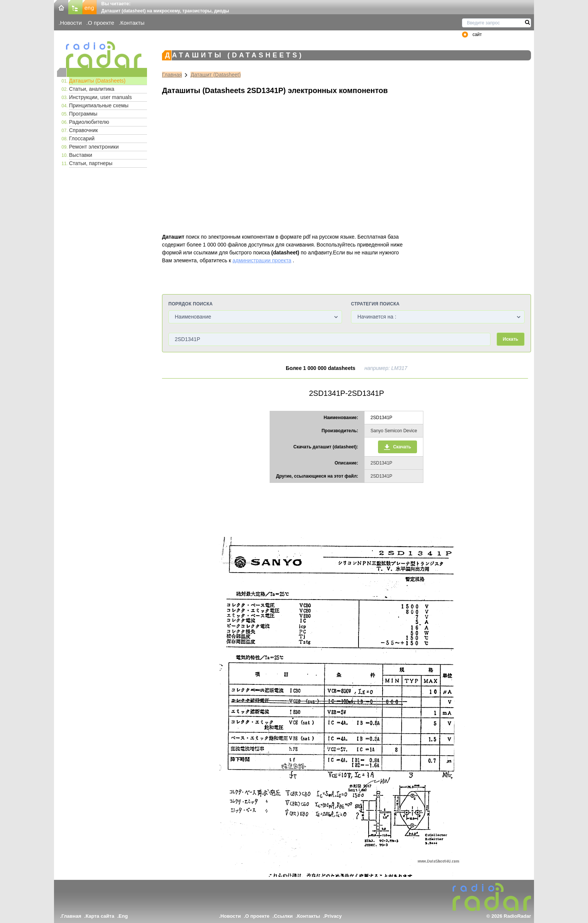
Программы (83, 114)
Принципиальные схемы (99, 105)
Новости (71, 23)
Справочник (83, 130)
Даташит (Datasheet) (216, 75)
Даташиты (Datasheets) (97, 81)
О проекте (101, 23)
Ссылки (283, 916)
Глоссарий (82, 138)
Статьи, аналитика (92, 89)
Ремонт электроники (94, 147)
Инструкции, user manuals (100, 97)
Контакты (133, 23)
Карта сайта (100, 916)
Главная (172, 75)
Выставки (81, 155)
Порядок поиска (190, 304)
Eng (123, 916)
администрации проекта (262, 260)
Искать (511, 339)
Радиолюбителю (89, 122)
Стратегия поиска (375, 304)
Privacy (333, 916)
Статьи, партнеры (91, 163)
